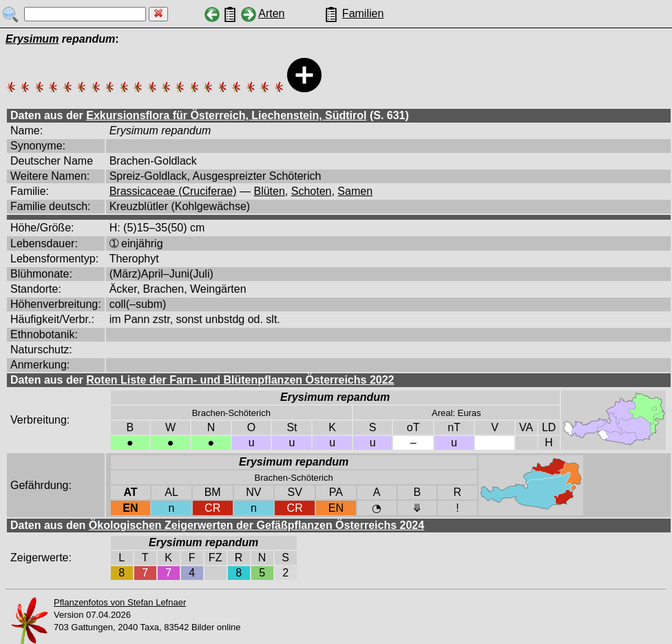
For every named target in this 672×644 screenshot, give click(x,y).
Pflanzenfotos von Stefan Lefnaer (120, 602)
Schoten (312, 191)
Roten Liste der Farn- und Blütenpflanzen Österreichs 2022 (240, 380)
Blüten (269, 191)
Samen (355, 191)
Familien (363, 13)
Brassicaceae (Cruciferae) (173, 191)
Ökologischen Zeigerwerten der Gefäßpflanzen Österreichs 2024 (256, 525)
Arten (271, 13)
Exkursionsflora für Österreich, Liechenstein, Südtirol (226, 115)
